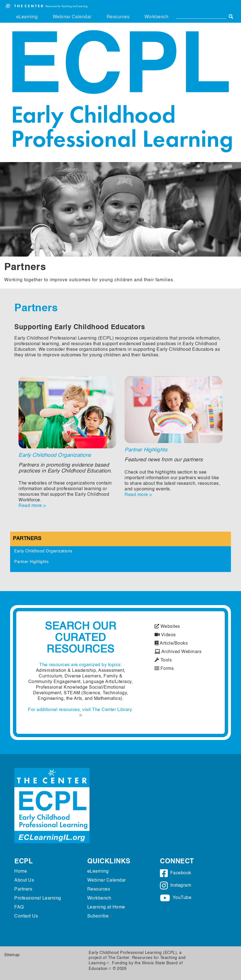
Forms (164, 669)
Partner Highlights (146, 450)
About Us (24, 880)
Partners (27, 539)
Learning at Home (106, 907)
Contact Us (26, 916)
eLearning (27, 17)
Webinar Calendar (72, 17)
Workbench (157, 17)
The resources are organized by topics (80, 665)
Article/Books (171, 644)
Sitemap (12, 955)
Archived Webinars (178, 652)
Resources (118, 17)
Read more (30, 506)
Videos (165, 635)
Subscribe (100, 916)
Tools (163, 660)
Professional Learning (38, 898)
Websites (167, 627)
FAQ (19, 907)
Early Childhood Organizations (55, 455)
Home (21, 871)
